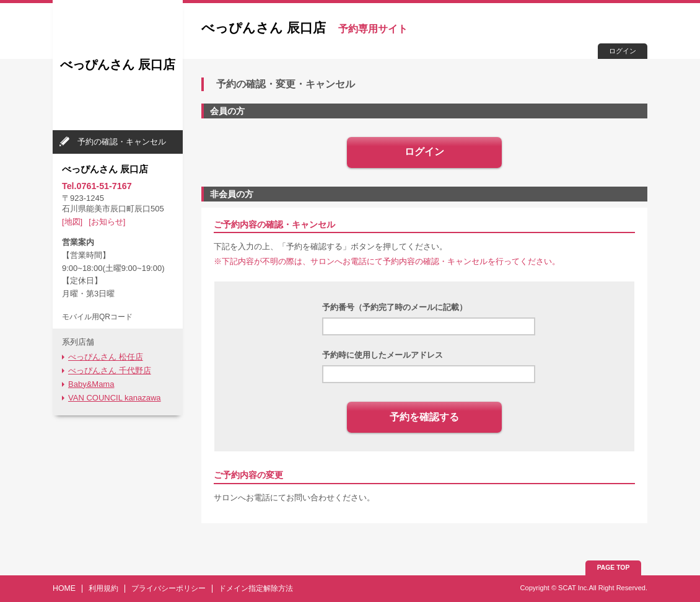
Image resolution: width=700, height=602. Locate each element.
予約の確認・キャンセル (122, 142)
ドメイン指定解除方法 (256, 588)
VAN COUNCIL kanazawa (115, 398)
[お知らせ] (107, 222)
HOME (64, 588)
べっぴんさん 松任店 (106, 357)
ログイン (623, 51)
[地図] (72, 222)
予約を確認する (424, 417)
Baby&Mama (91, 384)
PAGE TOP (614, 568)
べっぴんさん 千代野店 (110, 370)
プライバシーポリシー (168, 588)
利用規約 (103, 588)
